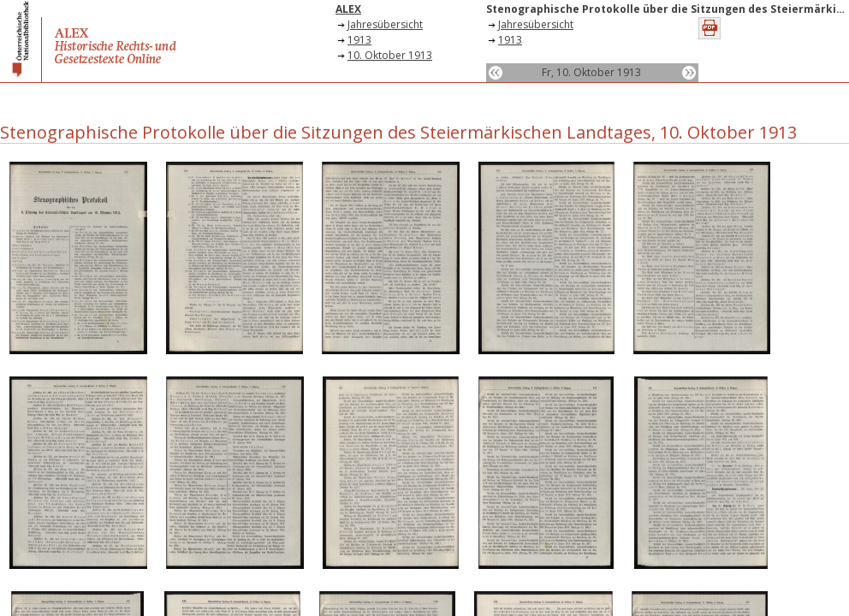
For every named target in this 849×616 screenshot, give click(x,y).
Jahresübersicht (385, 24)
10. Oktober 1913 (390, 55)
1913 (359, 40)
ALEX (348, 9)
